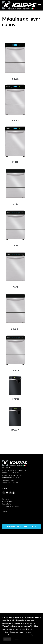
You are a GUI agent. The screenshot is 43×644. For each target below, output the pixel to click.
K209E (15, 120)
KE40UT (15, 430)
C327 (15, 287)
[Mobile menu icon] (40, 5)
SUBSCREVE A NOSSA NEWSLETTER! (21, 527)
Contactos (6, 499)
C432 (15, 204)
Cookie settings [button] (29, 635)
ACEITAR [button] (16, 639)
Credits (5, 511)
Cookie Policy (7, 504)
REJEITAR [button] (7, 639)
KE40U (15, 399)
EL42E (15, 162)
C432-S (15, 371)
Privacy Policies (7, 501)
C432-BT (15, 329)
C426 (15, 246)
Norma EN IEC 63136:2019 (11, 506)
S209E (15, 79)
